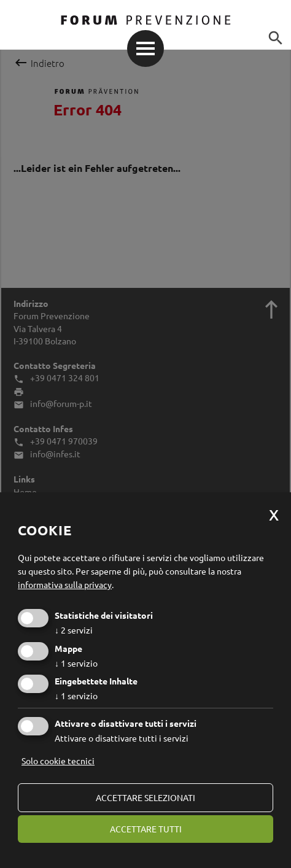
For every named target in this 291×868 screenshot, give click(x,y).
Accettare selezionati (145, 797)
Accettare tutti (146, 829)
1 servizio (76, 663)
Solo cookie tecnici (58, 761)
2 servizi (74, 630)
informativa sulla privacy (65, 584)
